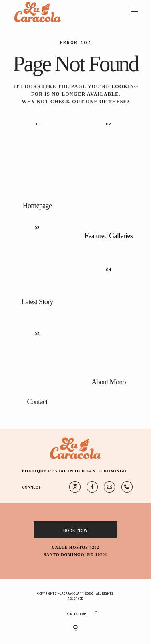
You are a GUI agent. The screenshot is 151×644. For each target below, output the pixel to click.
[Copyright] (75, 628)
